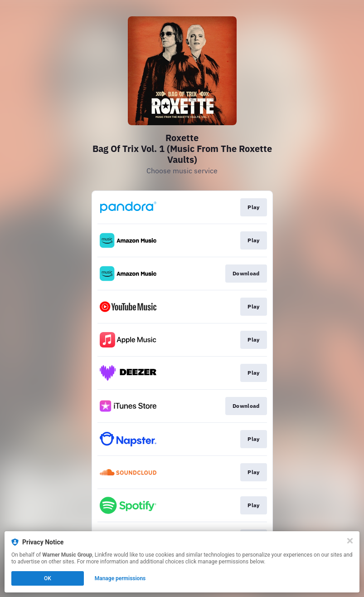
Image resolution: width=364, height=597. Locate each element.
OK (48, 578)
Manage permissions (120, 578)
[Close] (350, 541)
